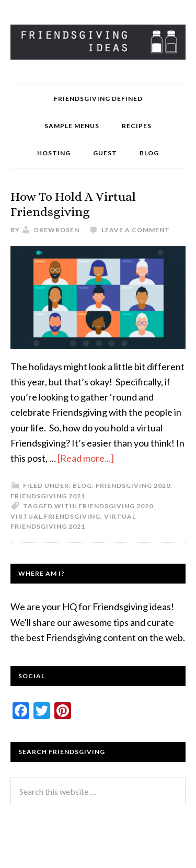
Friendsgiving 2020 (133, 486)
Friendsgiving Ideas (98, 42)
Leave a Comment (136, 230)
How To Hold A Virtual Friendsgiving (73, 204)
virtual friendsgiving (55, 516)
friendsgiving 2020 (116, 506)
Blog (82, 486)
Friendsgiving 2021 (48, 496)
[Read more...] (86, 458)
